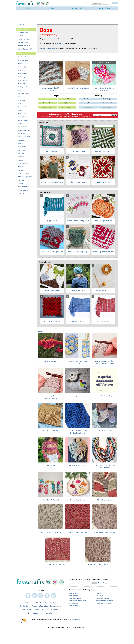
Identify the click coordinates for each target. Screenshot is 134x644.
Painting (21, 144)
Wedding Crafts (23, 191)
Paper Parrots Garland (51, 501)
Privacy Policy (78, 117)
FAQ (55, 603)
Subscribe (21, 25)
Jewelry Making (23, 121)
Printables (21, 157)
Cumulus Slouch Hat (78, 291)
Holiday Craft (22, 118)
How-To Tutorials (108, 104)
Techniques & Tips (24, 181)
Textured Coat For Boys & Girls (52, 252)
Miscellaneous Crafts (25, 131)
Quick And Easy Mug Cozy (78, 252)
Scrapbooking (22, 164)
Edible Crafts (22, 98)
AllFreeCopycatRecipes (103, 599)
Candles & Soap (23, 58)
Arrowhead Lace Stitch (57, 565)
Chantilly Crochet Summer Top (52, 183)
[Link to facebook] (28, 596)
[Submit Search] (115, 4)
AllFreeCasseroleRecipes (104, 604)
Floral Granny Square (52, 152)
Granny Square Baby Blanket (103, 252)
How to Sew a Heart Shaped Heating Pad (104, 90)
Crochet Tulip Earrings (78, 501)
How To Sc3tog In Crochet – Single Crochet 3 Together (105, 363)
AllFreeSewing (73, 606)
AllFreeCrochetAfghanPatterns (78, 601)
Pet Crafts (21, 154)
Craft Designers (23, 81)
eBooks (21, 36)
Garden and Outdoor (24, 108)
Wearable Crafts (23, 187)
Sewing (21, 171)
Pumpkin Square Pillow (103, 221)
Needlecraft (22, 141)
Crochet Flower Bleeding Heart (78, 221)
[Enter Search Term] (100, 4)
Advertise (37, 603)
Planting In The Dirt (52, 291)
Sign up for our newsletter (49, 49)
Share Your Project (24, 33)
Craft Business (23, 71)
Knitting (21, 124)
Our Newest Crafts (24, 40)
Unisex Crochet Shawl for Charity (51, 90)
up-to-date (59, 44)
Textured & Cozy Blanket (51, 431)
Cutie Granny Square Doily (52, 322)
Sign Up (114, 116)
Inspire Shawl (52, 221)
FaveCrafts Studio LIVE (25, 50)
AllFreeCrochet (73, 594)
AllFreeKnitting (73, 596)
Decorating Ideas (24, 94)
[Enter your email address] (80, 584)
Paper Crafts (22, 147)
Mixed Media (22, 134)
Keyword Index (55, 607)
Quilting (21, 161)
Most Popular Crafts (24, 137)
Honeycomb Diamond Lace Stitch (98, 566)
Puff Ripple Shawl (78, 322)
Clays (20, 64)
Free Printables (88, 100)
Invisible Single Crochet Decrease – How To (51, 398)
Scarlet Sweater (51, 466)
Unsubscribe (48, 614)
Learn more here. (75, 620)
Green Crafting (23, 114)
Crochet (21, 91)
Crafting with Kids (24, 88)
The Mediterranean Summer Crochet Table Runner (78, 432)
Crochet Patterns (48, 108)
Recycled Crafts (23, 43)
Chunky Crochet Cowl (78, 152)
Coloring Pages (23, 68)
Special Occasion (24, 174)
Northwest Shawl (103, 322)
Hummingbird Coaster (78, 397)
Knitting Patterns (108, 108)
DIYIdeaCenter (73, 604)
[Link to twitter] (34, 596)
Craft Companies (23, 78)
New (40, 332)
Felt (20, 104)
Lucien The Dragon (51, 362)
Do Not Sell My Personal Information (34, 607)
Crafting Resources (24, 46)
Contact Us (47, 603)
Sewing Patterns (88, 104)
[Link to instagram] (47, 596)
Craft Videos (22, 84)
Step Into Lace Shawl (105, 501)
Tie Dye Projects (108, 100)
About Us (28, 603)
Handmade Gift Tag (105, 397)
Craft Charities (23, 74)
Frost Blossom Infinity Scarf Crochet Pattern (105, 467)
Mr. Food (99, 594)
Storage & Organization (25, 177)
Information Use (86, 117)
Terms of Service (35, 614)
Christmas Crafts (23, 61)
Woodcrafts (22, 194)
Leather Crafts (23, 128)
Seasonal (21, 167)
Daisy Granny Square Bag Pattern (78, 363)
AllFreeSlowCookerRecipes (104, 601)
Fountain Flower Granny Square (78, 89)
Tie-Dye (21, 184)
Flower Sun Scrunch (103, 291)
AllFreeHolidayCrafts (75, 599)
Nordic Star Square (103, 183)
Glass (20, 111)
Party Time (22, 151)
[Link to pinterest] (41, 596)
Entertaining (22, 101)
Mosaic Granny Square (103, 152)
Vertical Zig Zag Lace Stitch (78, 533)
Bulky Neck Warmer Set (78, 466)
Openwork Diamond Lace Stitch (105, 533)
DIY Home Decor (67, 108)
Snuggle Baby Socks (105, 431)
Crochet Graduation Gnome (78, 183)
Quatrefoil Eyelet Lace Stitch (51, 533)
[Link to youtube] (53, 596)
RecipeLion (100, 596)
